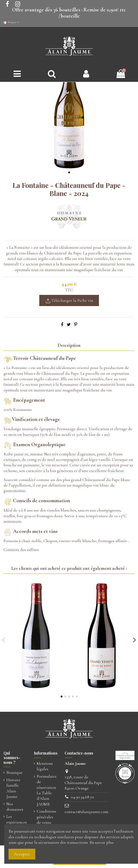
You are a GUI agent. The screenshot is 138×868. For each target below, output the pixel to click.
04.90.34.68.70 (82, 797)
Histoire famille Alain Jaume (13, 788)
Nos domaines (15, 807)
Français (12, 22)
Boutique (14, 772)
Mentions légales (45, 766)
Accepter (22, 854)
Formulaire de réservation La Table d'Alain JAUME (47, 790)
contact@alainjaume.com (87, 812)
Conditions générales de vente (46, 817)
